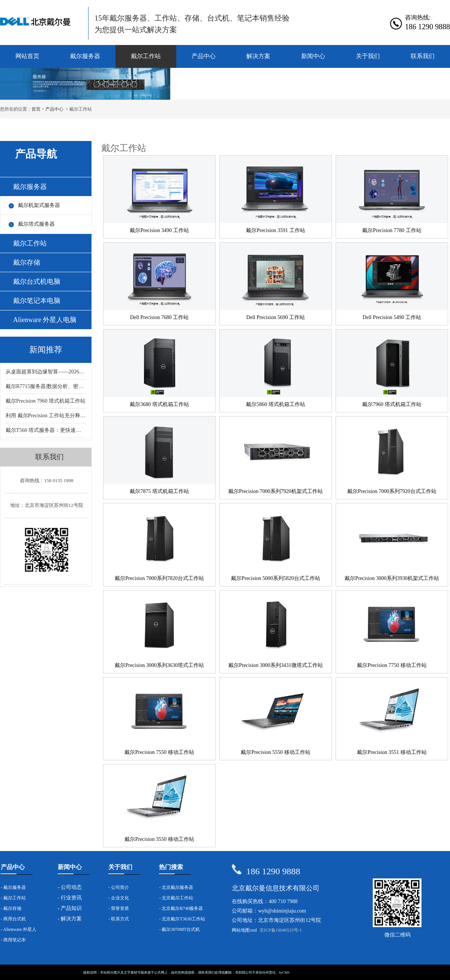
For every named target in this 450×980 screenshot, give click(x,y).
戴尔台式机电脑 (37, 282)
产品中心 (204, 56)
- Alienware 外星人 (19, 929)
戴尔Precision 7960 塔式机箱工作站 (46, 401)
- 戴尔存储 (11, 908)
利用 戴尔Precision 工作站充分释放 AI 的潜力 (46, 416)
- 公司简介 (119, 887)
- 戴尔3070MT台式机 (179, 929)
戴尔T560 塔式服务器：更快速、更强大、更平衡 (46, 430)
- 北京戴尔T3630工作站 (182, 919)
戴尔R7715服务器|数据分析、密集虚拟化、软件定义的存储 (46, 386)
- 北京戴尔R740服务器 (181, 908)
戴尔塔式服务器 (36, 224)
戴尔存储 (27, 262)
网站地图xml (244, 930)
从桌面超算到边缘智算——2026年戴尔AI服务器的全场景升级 (46, 372)
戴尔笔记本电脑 (37, 301)
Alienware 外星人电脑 (45, 320)
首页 (36, 109)
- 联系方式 (119, 919)
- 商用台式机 (13, 919)
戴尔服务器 (85, 56)
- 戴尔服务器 (13, 887)
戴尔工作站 (146, 56)
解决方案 (258, 56)
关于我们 (368, 56)
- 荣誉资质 (119, 908)
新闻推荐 (46, 350)
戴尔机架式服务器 (39, 205)
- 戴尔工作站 (13, 898)
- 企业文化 (119, 898)
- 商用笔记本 (13, 940)
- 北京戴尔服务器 (176, 887)
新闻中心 (313, 56)
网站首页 (27, 56)
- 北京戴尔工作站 (176, 898)
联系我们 (423, 56)
